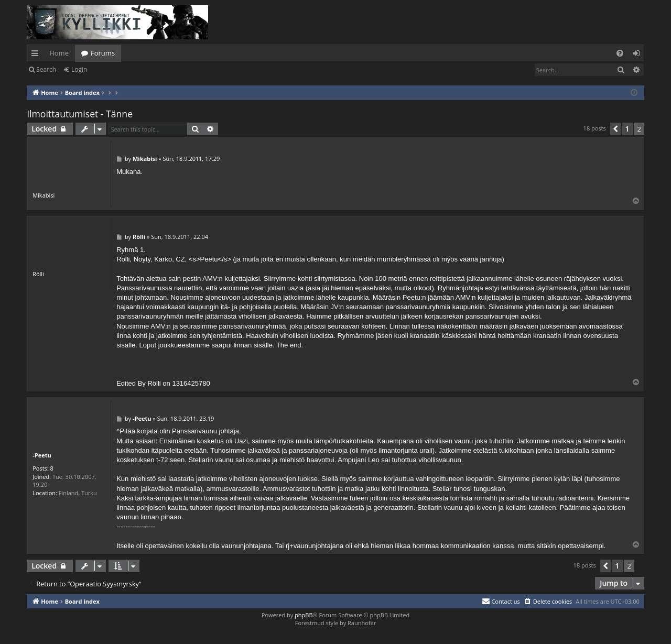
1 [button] (627, 129)
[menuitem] (620, 53)
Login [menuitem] (638, 55)
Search (46, 69)
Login (79, 69)
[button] (615, 129)
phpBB (304, 615)
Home (59, 53)
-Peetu (42, 455)
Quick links (37, 55)
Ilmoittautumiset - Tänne (80, 114)
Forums (103, 53)
